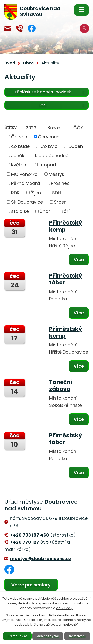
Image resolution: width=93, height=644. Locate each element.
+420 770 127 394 (20, 28)
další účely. (65, 608)
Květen (19, 165)
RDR (15, 193)
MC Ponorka (24, 174)
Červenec (49, 137)
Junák (18, 155)
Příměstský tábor (66, 279)
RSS (63, 105)
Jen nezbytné (48, 636)
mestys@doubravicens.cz (8, 28)
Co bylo (49, 146)
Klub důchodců (52, 155)
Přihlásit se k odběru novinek (50, 92)
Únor (45, 211)
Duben (76, 146)
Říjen (36, 193)
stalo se (20, 211)
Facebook (32, 28)
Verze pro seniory (31, 585)
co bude (20, 146)
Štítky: (11, 127)
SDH (56, 193)
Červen (19, 137)
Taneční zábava (61, 386)
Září (65, 211)
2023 (31, 127)
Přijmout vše (17, 636)
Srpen (60, 202)
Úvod (10, 63)
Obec (28, 63)
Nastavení (77, 636)
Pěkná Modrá (26, 183)
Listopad (46, 165)
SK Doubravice (27, 202)
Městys (56, 174)
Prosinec (60, 183)
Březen (55, 127)
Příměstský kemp (66, 226)
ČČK (78, 127)
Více (79, 260)
